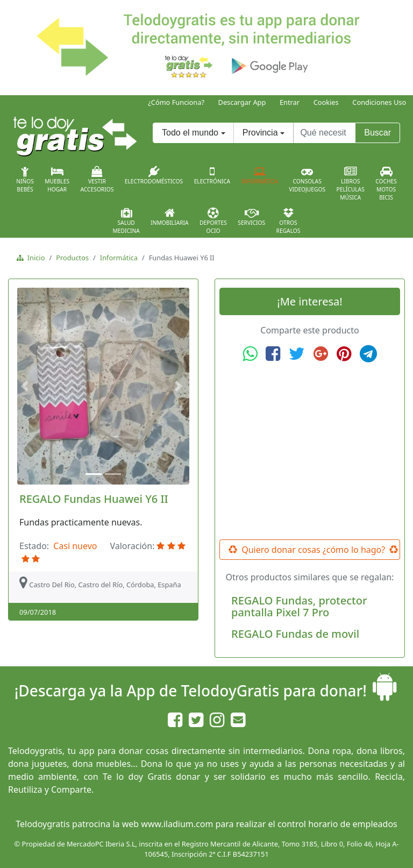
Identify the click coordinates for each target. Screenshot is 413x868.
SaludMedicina (126, 221)
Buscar (378, 133)
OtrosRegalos (289, 221)
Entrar (290, 102)
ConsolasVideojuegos (307, 180)
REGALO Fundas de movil (295, 634)
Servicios (251, 217)
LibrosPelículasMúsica (351, 184)
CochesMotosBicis (386, 184)
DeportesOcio (213, 221)
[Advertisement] (310, 451)
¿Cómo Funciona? (176, 102)
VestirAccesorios (97, 180)
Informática (260, 175)
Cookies (326, 102)
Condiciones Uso (379, 102)
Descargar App (242, 102)
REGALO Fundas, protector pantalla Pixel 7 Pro (299, 606)
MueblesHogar (57, 180)
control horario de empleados (337, 824)
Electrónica (212, 175)
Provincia (260, 133)
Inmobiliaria (169, 217)
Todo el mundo (190, 133)
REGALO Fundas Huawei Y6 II (94, 499)
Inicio (34, 258)
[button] (26, 386)
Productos (72, 258)
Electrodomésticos (154, 175)
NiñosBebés (25, 180)
